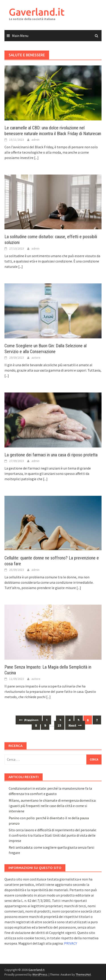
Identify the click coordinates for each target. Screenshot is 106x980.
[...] (36, 158)
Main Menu (20, 36)
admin (35, 140)
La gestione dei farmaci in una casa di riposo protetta (51, 455)
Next (75, 725)
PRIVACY (71, 943)
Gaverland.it (37, 12)
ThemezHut (83, 974)
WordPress (40, 974)
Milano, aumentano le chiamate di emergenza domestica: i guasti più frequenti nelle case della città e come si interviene (52, 806)
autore (36, 358)
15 (59, 725)
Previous (29, 720)
